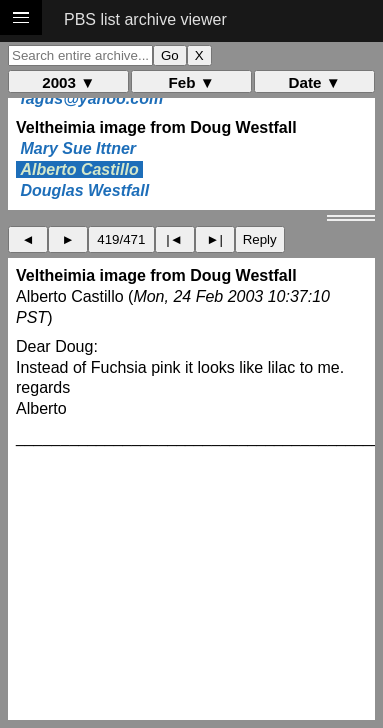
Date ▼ (315, 82)
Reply (260, 239)
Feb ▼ (192, 82)
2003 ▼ (68, 82)
